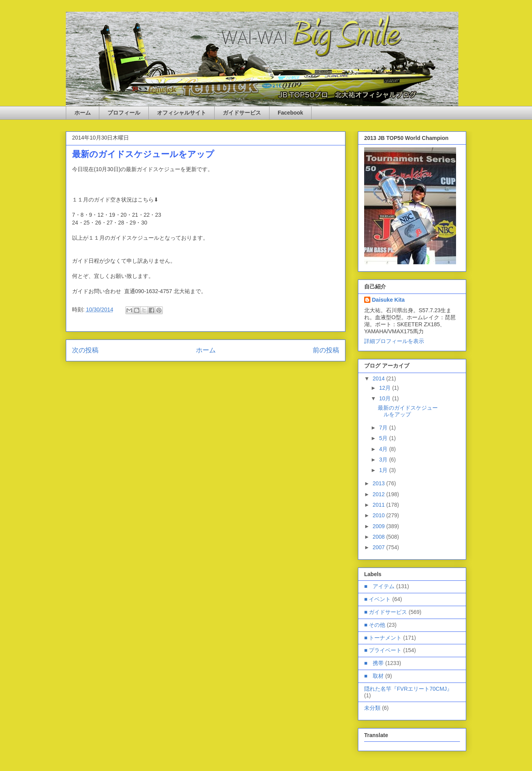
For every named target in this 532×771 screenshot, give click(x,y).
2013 (380, 483)
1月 (384, 470)
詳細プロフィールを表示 (394, 341)
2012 (380, 494)
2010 (380, 515)
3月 (384, 460)
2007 (380, 547)
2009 (380, 526)
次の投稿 (85, 350)
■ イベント (377, 599)
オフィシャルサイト (181, 113)
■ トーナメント (383, 638)
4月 (384, 449)
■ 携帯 (374, 663)
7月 (384, 428)
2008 (380, 537)
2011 (380, 505)
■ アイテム (379, 586)
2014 (380, 378)
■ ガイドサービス (386, 612)
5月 (384, 438)
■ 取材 (374, 676)
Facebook (290, 113)
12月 (385, 388)
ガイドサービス (242, 113)
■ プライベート (383, 650)
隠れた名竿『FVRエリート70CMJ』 (408, 689)
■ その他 (375, 625)
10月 (385, 398)
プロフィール (124, 113)
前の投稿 (326, 350)
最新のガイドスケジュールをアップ (408, 411)
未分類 (372, 708)
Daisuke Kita (388, 300)
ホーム (83, 113)
